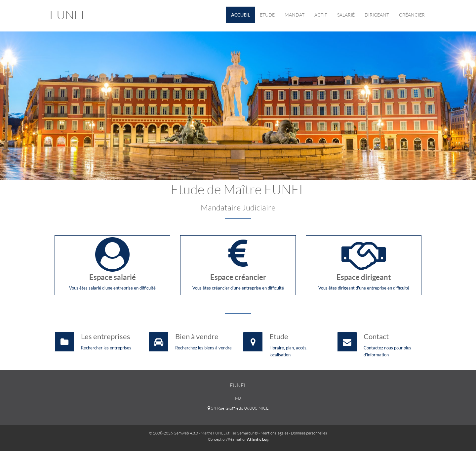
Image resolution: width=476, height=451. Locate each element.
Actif (321, 15)
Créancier (412, 15)
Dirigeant (377, 15)
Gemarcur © (247, 433)
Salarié (346, 15)
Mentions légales (274, 433)
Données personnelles (309, 433)
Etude (267, 15)
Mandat (295, 15)
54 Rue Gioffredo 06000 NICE (238, 408)
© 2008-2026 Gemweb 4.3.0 (174, 433)
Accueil (240, 15)
